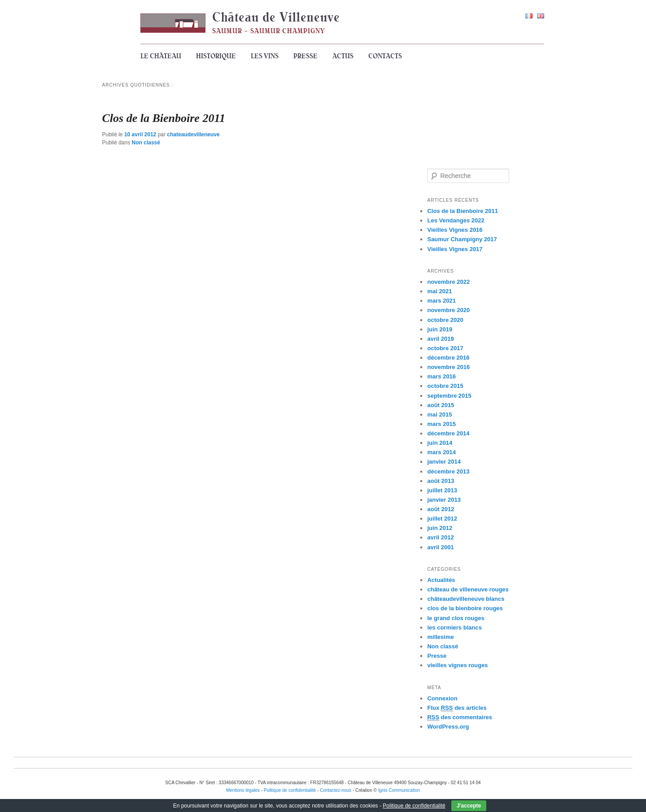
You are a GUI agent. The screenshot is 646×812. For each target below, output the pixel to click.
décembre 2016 (448, 358)
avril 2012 (440, 537)
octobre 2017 (445, 348)
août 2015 (441, 405)
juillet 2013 (442, 490)
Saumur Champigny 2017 (462, 239)
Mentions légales (243, 790)
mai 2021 (439, 291)
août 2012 (441, 509)
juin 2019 (440, 329)
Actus (343, 56)
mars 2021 (441, 301)
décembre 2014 (448, 433)
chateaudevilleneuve (193, 135)
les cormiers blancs (454, 627)
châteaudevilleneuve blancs (466, 599)
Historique (216, 56)
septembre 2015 (449, 396)
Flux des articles (457, 708)
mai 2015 (439, 415)
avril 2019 (440, 339)
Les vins (265, 56)
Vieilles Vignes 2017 (455, 249)
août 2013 (441, 481)
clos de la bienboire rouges (465, 608)
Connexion (442, 698)
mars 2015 (441, 424)
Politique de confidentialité (414, 806)
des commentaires (460, 717)
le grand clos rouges (456, 618)
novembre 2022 (448, 282)
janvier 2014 (444, 462)
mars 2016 (441, 376)
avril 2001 (440, 547)
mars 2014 (441, 452)
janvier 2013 (444, 500)
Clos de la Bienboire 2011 (164, 118)
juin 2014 (440, 443)
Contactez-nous (336, 790)
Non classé (146, 143)
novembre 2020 (448, 310)
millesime (440, 637)
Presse (306, 56)
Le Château (161, 56)
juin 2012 (440, 528)
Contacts (385, 56)
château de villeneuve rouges (468, 589)
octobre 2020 (445, 320)
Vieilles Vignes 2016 (455, 230)
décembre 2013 (448, 471)
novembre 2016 (448, 367)
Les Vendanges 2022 (456, 220)
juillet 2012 (442, 519)
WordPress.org (448, 727)
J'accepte (469, 806)
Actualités (441, 580)
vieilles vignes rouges (457, 665)
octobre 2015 (445, 386)
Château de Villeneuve (276, 17)
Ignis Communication (399, 790)
